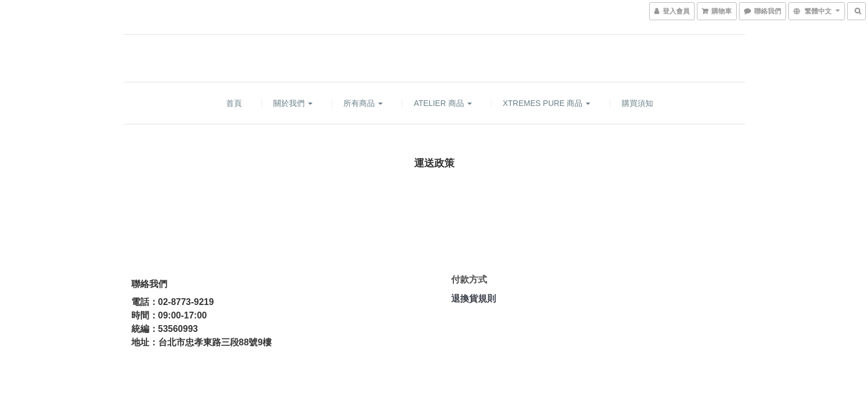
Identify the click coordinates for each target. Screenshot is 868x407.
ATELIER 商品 (442, 103)
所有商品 (363, 103)
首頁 (234, 103)
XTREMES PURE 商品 (546, 103)
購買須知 (637, 103)
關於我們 (293, 103)
